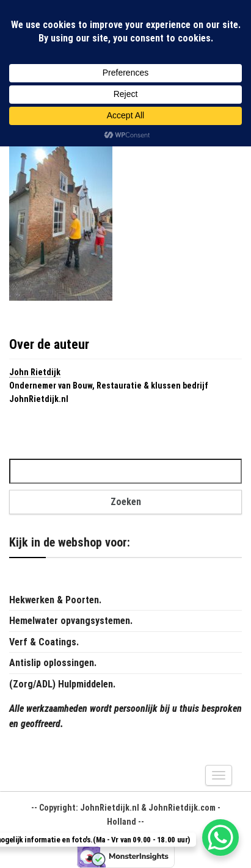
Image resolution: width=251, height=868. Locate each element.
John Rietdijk (35, 372)
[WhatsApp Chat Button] (220, 838)
